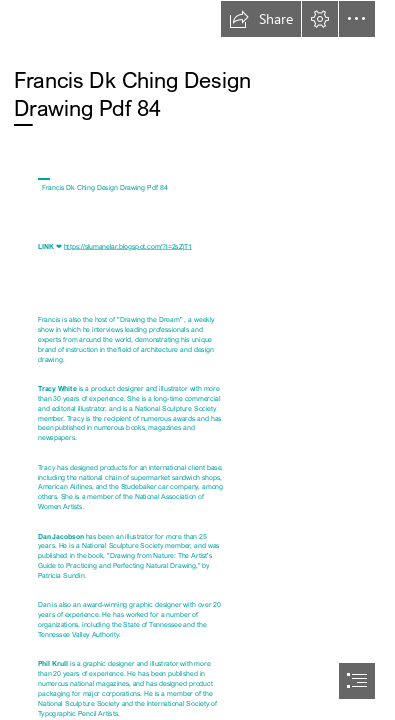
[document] (197, 360)
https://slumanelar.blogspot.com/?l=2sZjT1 (128, 246)
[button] (261, 19)
